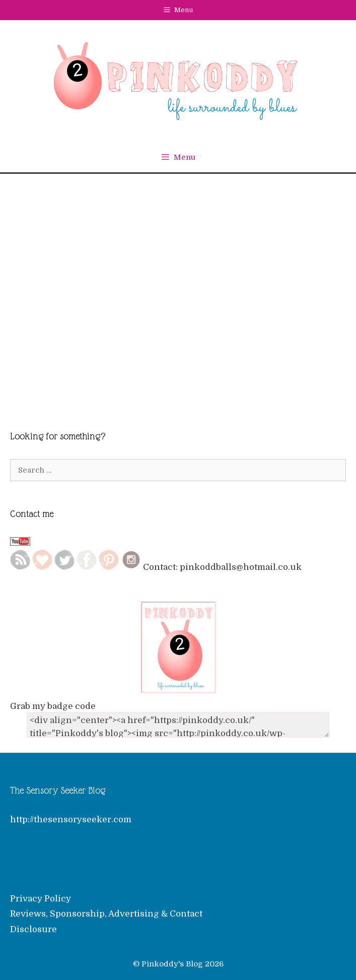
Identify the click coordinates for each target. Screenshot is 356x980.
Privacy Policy (41, 899)
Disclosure (33, 929)
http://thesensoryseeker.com (71, 820)
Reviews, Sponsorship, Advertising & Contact (106, 914)
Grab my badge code (53, 706)
